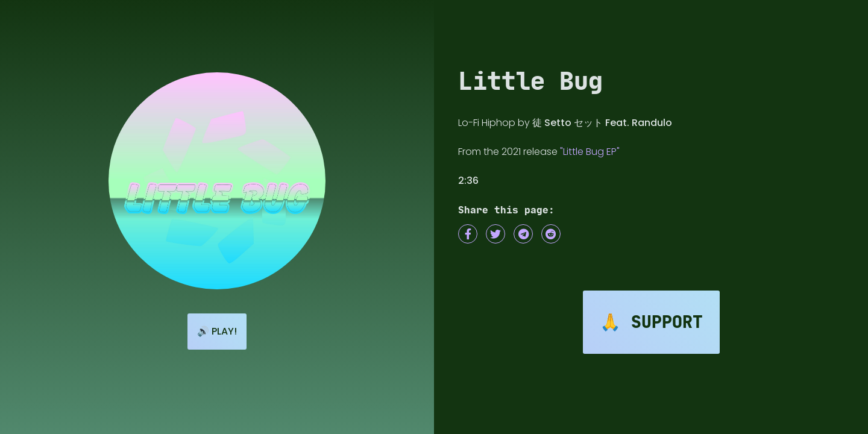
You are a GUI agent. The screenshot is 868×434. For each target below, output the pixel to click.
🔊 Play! (217, 331)
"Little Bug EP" (590, 152)
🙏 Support (651, 322)
